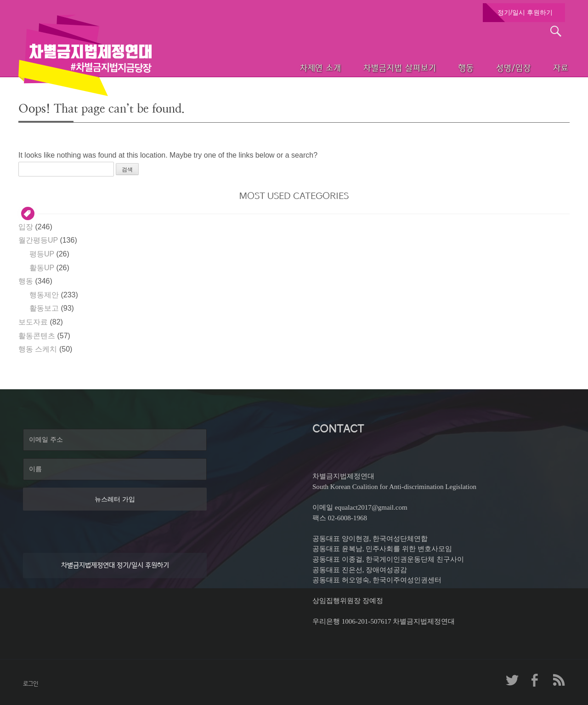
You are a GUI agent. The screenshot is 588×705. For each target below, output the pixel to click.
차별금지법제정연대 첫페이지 (85, 55)
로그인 (31, 684)
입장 (26, 227)
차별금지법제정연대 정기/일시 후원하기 (115, 565)
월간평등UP (38, 240)
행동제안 (44, 295)
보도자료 (33, 322)
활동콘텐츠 (37, 336)
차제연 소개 (287, 67)
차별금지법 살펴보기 (370, 67)
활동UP (42, 268)
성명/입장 (495, 67)
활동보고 (44, 308)
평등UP (42, 254)
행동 (441, 67)
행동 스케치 (38, 349)
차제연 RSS (558, 680)
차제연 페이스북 (535, 680)
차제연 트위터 (512, 680)
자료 (548, 67)
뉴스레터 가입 (115, 499)
